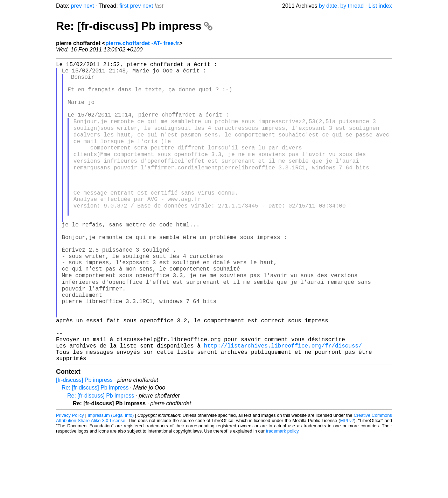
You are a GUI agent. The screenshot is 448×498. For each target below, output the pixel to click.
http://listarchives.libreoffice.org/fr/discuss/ (283, 404)
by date (328, 6)
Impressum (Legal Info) (111, 477)
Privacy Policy (70, 477)
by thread (352, 6)
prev (76, 6)
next (89, 6)
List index (380, 6)
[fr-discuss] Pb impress (84, 441)
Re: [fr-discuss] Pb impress (134, 26)
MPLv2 (347, 482)
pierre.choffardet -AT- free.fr (142, 43)
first (124, 6)
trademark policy (282, 493)
